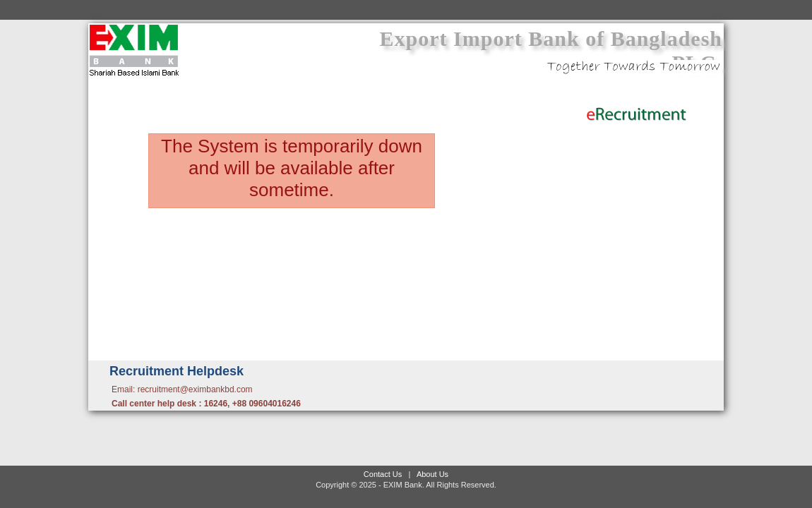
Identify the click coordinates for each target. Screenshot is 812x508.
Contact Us (383, 474)
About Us (432, 474)
